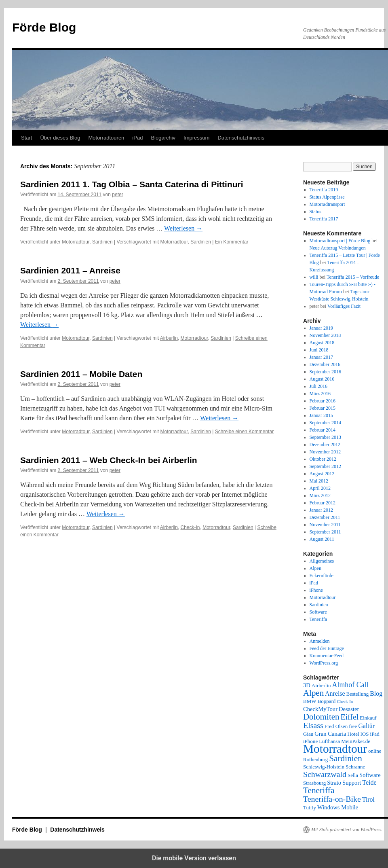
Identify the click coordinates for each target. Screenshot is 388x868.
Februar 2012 (323, 503)
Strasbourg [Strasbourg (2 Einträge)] (314, 783)
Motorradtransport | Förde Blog (340, 241)
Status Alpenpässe (327, 197)
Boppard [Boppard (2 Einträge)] (327, 701)
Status (315, 212)
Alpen (315, 568)
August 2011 (322, 539)
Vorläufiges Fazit (344, 306)
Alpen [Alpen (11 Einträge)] (313, 693)
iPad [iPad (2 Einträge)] (375, 734)
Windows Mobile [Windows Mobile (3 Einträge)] (338, 807)
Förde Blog (44, 27)
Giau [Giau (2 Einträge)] (308, 734)
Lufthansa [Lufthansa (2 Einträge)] (329, 741)
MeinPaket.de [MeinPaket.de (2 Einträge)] (356, 741)
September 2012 (325, 466)
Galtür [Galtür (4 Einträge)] (366, 726)
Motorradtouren (106, 138)
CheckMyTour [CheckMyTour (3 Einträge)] (320, 709)
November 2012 (325, 452)
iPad (137, 138)
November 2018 (325, 335)
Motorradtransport (327, 204)
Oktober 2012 (323, 459)
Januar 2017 (321, 357)
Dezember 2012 (325, 445)
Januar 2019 (321, 328)
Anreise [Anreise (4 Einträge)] (335, 693)
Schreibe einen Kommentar (244, 432)
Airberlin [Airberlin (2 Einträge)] (321, 685)
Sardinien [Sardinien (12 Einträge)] (346, 758)
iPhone (316, 590)
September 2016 (325, 372)
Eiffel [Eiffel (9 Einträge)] (349, 717)
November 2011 (325, 525)
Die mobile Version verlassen (194, 858)
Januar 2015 (321, 415)
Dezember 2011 (325, 517)
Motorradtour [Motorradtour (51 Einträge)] (335, 749)
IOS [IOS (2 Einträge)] (365, 734)
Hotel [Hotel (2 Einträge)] (353, 734)
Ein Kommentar (232, 242)
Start (26, 138)
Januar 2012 (321, 510)
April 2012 (320, 488)
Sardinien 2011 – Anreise (70, 270)
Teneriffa (318, 619)
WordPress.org (324, 663)
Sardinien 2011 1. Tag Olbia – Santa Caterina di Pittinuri (132, 184)
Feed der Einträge (327, 648)
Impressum (196, 138)
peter (117, 195)
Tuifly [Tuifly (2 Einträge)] (310, 808)
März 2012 (320, 495)
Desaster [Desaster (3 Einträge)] (349, 709)
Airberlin (169, 338)
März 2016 (320, 394)
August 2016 (322, 379)
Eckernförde (322, 576)
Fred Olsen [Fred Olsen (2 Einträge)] (336, 726)
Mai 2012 (319, 481)
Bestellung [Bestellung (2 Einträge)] (358, 694)
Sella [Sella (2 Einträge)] (353, 775)
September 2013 (325, 437)
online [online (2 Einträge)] (375, 751)
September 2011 (325, 532)
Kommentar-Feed (327, 656)
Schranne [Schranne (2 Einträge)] (355, 767)
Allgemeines (322, 561)
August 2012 (322, 474)
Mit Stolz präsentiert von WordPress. (347, 830)
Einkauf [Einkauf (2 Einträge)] (368, 718)
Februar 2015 (323, 408)
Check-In (190, 527)
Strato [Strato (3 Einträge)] (334, 783)
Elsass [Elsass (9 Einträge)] (313, 725)
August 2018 (322, 343)
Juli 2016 (318, 386)
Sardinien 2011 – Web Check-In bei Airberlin (109, 460)
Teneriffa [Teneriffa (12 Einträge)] (319, 790)
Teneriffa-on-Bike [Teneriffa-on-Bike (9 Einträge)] (332, 799)
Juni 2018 (319, 350)
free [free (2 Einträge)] (353, 726)
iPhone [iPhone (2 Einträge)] (310, 741)
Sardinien (102, 242)
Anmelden (320, 641)
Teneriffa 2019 (324, 190)
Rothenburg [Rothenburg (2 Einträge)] (315, 759)
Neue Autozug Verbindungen (338, 248)
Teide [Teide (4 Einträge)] (369, 782)
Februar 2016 (323, 401)
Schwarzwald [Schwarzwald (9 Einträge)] (325, 774)
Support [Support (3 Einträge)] (352, 783)
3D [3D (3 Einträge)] (307, 685)
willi (314, 277)
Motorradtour (76, 242)
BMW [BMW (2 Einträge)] (310, 701)
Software (318, 612)
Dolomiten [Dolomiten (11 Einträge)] (321, 717)
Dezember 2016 (325, 364)
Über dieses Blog (60, 138)
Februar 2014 (323, 430)
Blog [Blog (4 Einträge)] (376, 693)
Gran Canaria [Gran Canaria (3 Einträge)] (330, 734)
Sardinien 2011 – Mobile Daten (81, 374)
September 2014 (325, 423)
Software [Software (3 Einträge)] (370, 775)
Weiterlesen (183, 228)
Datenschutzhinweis (241, 138)
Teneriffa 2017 (324, 219)
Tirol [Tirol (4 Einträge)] (368, 799)
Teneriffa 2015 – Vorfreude (353, 277)
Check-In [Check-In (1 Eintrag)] (345, 702)
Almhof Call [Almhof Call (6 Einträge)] (350, 685)
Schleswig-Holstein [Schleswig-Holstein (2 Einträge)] (324, 767)
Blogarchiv (163, 138)
